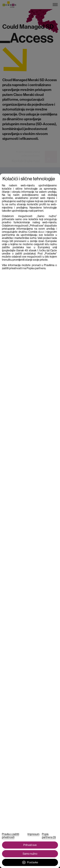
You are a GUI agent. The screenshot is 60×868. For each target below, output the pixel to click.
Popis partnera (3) (49, 836)
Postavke (30, 862)
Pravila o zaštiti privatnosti (10, 836)
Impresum (33, 834)
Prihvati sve (30, 845)
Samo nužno (30, 854)
